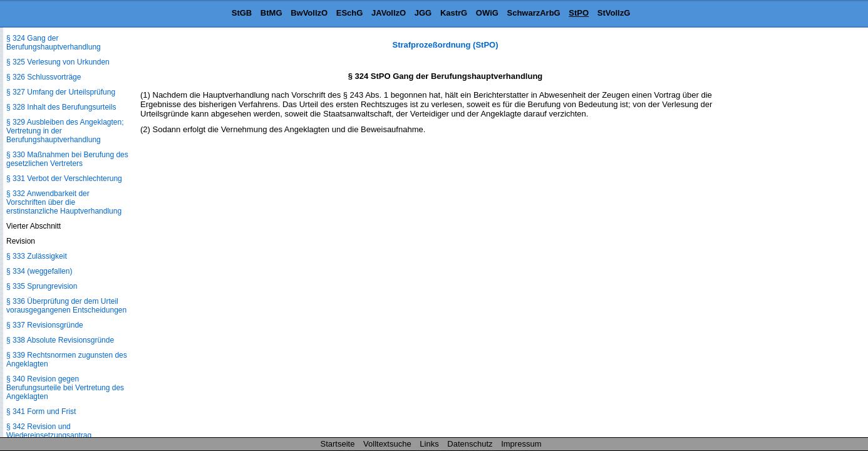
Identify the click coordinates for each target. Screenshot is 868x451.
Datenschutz (470, 444)
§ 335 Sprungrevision (42, 286)
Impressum (521, 444)
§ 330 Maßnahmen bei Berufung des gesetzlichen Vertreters (67, 159)
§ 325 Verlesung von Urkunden (58, 62)
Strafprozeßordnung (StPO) (446, 45)
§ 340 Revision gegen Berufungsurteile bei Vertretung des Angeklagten (65, 388)
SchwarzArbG (533, 13)
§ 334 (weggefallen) (39, 271)
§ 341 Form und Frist (41, 412)
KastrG (454, 13)
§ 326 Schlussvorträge (44, 77)
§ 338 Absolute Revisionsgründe (60, 340)
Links (429, 444)
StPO (579, 13)
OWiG (487, 13)
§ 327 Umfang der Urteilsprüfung (61, 92)
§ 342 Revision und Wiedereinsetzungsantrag (49, 431)
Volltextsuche (387, 444)
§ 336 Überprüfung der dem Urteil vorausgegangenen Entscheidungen (66, 306)
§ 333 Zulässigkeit (37, 256)
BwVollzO (309, 13)
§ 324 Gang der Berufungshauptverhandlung (54, 43)
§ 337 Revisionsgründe (45, 325)
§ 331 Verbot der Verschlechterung (64, 179)
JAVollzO (389, 13)
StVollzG (614, 13)
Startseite (338, 444)
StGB (242, 13)
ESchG (350, 13)
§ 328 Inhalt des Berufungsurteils (61, 107)
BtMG (271, 13)
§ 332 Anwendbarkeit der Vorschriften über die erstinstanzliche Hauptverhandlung (64, 202)
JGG (423, 13)
